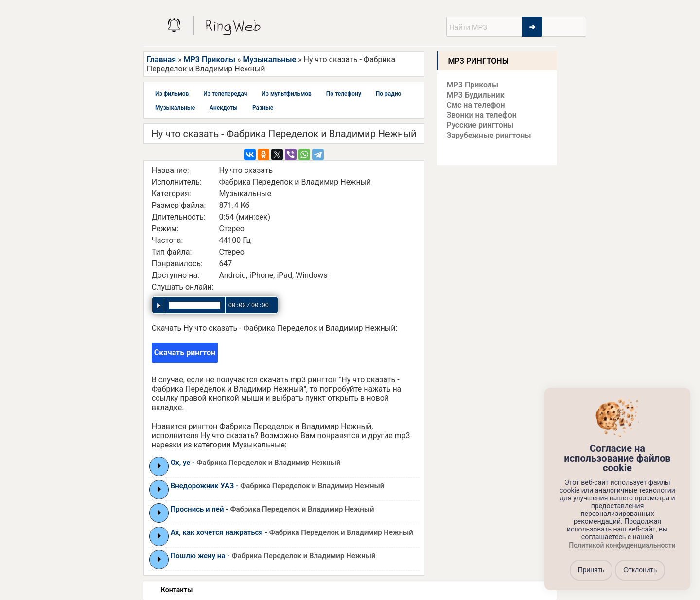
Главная (161, 60)
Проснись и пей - (272, 509)
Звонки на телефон (482, 115)
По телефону (344, 94)
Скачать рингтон (185, 352)
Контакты (177, 590)
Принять (591, 570)
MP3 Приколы (210, 60)
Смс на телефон (476, 105)
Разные (263, 108)
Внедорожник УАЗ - (278, 486)
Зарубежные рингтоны (489, 135)
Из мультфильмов (287, 94)
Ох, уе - (256, 463)
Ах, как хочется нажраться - (292, 532)
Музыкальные (270, 60)
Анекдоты (224, 108)
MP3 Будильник (476, 95)
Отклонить (640, 570)
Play (159, 466)
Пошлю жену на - (273, 556)
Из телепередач (225, 94)
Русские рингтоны (480, 125)
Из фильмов (172, 94)
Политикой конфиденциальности (622, 545)
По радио (389, 94)
